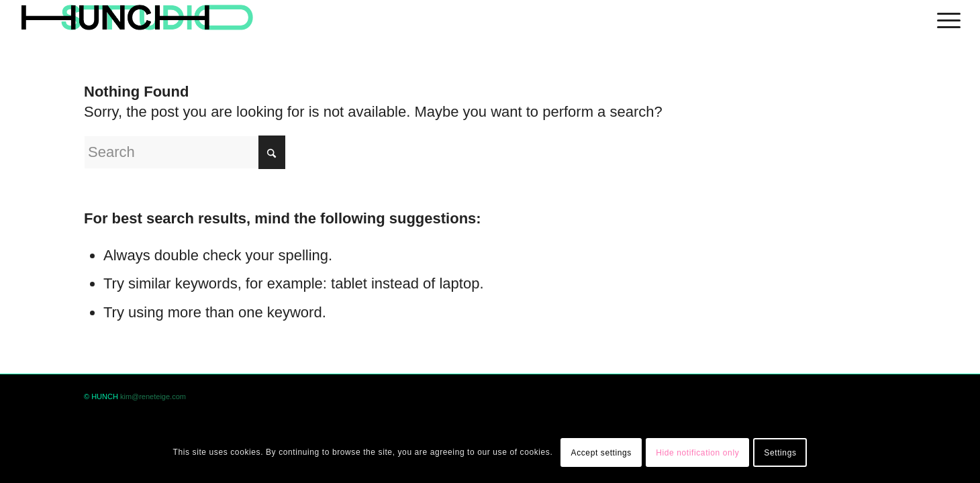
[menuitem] (944, 18)
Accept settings (601, 453)
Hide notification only (697, 453)
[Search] (185, 152)
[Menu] (944, 18)
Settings (780, 453)
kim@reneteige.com (153, 396)
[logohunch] (137, 18)
